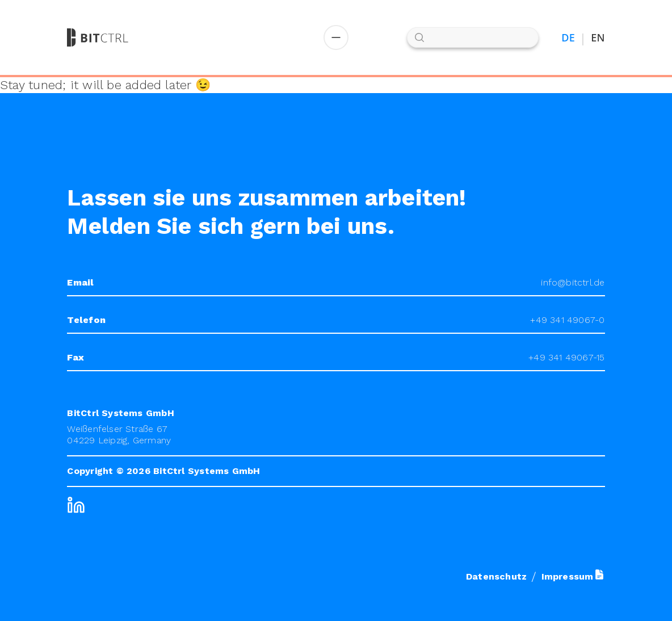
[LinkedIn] (76, 505)
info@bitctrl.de (573, 282)
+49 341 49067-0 (567, 320)
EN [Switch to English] (598, 38)
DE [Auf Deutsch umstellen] (568, 38)
